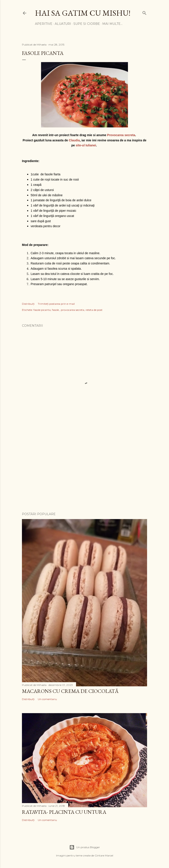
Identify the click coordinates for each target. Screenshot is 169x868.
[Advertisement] (84, 471)
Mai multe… (112, 24)
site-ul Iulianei (86, 145)
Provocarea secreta (121, 135)
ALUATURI (63, 24)
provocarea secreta (73, 310)
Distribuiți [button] (28, 304)
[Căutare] (144, 12)
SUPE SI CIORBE (87, 24)
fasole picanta (42, 310)
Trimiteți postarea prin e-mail (56, 304)
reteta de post (94, 310)
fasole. (56, 310)
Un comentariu (47, 699)
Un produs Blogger (85, 847)
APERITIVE (44, 24)
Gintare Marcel (104, 855)
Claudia (74, 140)
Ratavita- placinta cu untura (64, 812)
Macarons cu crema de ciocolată (70, 691)
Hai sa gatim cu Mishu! (83, 13)
